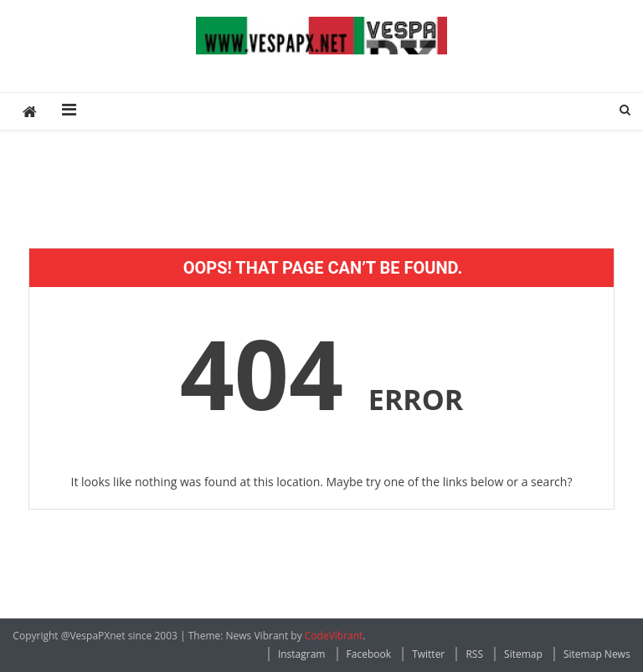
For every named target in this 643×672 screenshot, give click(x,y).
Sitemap (523, 654)
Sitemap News (597, 654)
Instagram (302, 654)
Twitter (428, 654)
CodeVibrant (334, 636)
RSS (474, 654)
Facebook (369, 654)
